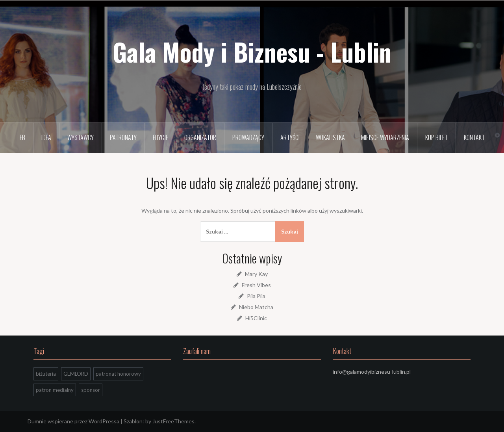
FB (22, 137)
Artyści (290, 137)
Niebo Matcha (256, 307)
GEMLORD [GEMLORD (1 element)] (76, 374)
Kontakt (474, 137)
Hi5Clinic (256, 318)
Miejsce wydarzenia (385, 137)
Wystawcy (81, 137)
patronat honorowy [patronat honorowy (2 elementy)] (118, 374)
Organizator (200, 137)
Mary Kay (256, 274)
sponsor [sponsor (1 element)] (91, 390)
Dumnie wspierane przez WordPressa (73, 421)
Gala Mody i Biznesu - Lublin (252, 52)
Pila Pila (256, 296)
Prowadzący (248, 137)
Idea (46, 137)
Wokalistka (330, 137)
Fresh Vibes (256, 285)
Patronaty (123, 137)
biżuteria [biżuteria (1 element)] (46, 374)
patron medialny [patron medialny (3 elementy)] (55, 390)
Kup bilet (436, 137)
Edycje (160, 137)
